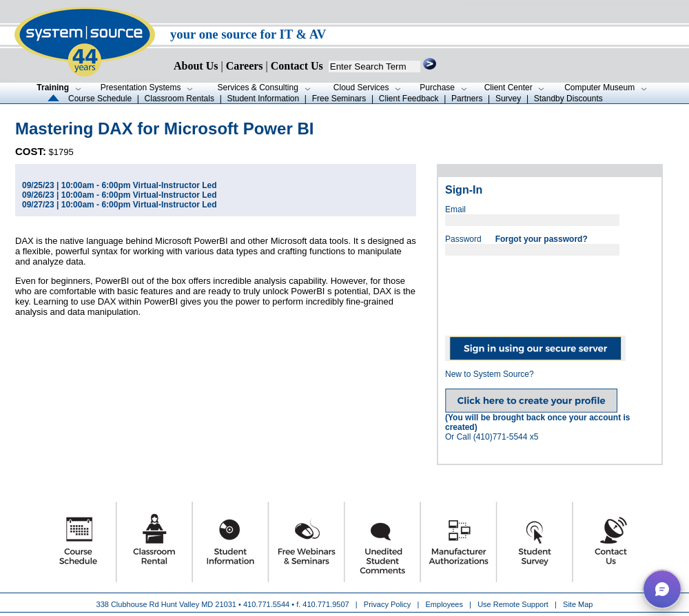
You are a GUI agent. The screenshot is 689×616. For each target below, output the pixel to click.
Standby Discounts (568, 99)
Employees (444, 604)
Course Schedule (100, 99)
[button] (662, 589)
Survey (508, 99)
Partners (467, 99)
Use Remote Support (513, 604)
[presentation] (550, 291)
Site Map (578, 604)
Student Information (263, 99)
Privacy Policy (389, 604)
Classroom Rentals (179, 99)
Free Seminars (339, 99)
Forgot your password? (542, 239)
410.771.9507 (326, 604)
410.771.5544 (266, 604)
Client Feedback (409, 99)
